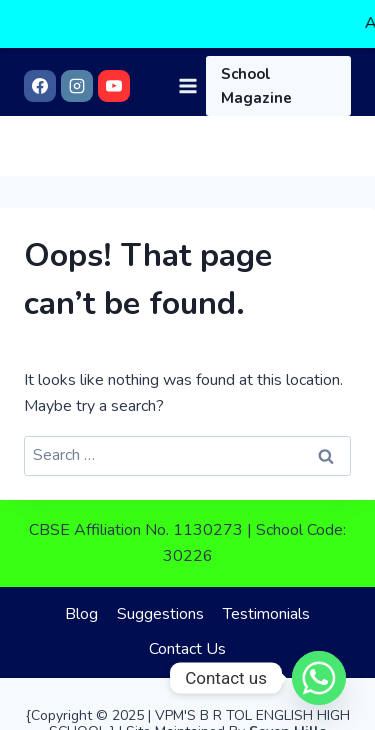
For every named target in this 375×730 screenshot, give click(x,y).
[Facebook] (40, 50)
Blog (81, 604)
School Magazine (256, 50)
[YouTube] (114, 50)
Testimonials (266, 604)
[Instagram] (77, 50)
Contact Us (187, 639)
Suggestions (160, 604)
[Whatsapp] (319, 678)
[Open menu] (187, 49)
